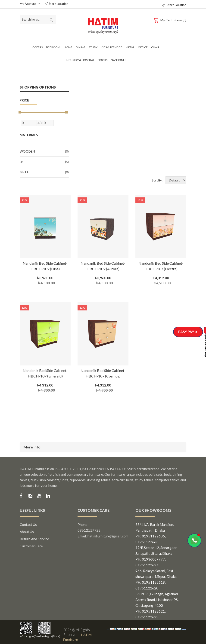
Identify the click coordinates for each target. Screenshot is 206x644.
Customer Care (31, 546)
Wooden (44, 151)
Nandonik (118, 60)
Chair (155, 47)
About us (27, 532)
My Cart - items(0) (170, 20)
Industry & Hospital (80, 60)
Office (143, 47)
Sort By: (157, 180)
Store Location (57, 4)
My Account (30, 4)
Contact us (28, 524)
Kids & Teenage (112, 47)
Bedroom (53, 47)
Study (93, 47)
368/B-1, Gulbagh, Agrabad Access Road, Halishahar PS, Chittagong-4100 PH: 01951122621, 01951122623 (157, 605)
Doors (103, 60)
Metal (130, 47)
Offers (37, 47)
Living (68, 47)
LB (44, 162)
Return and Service (34, 539)
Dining (81, 47)
